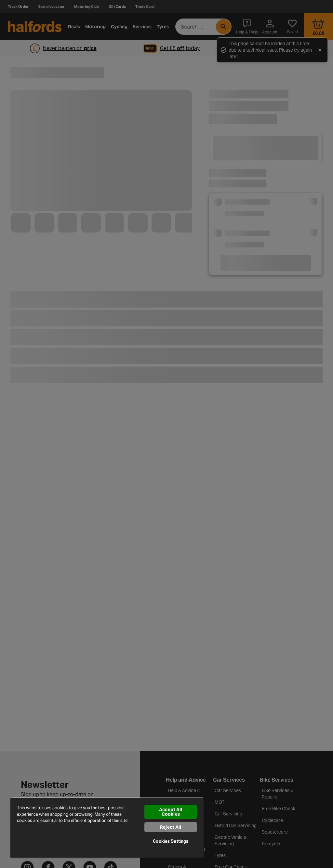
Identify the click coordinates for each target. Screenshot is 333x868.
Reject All (171, 827)
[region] (107, 827)
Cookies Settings (171, 841)
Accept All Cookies (171, 812)
